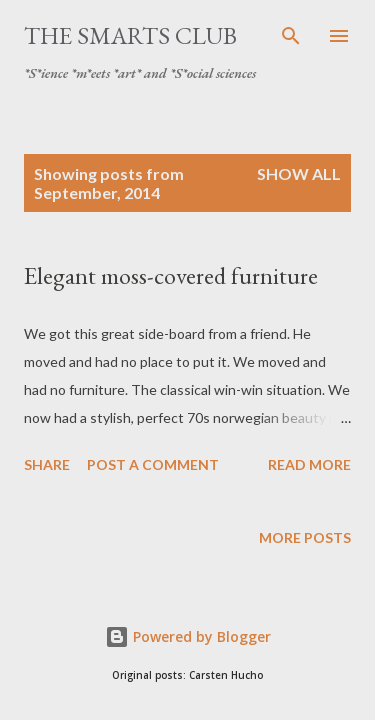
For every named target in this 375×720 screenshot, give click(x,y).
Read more (309, 464)
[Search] (291, 36)
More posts (305, 537)
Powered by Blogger (188, 636)
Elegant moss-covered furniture (171, 275)
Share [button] (47, 464)
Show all (299, 173)
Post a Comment (153, 464)
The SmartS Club (130, 35)
